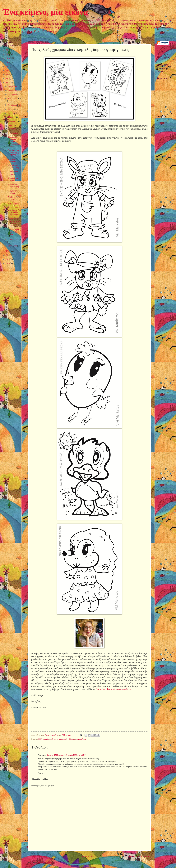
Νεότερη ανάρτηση (38, 856)
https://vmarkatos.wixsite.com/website (113, 689)
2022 (8, 67)
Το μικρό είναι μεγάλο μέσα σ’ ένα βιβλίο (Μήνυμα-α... (14, 211)
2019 (8, 79)
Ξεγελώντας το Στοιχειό (13, 198)
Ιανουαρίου (13, 246)
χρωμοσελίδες (81, 739)
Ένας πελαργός (13, 204)
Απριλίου (12, 121)
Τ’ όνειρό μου (13, 133)
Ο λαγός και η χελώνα (13, 173)
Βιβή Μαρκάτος (45, 739)
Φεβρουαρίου (14, 239)
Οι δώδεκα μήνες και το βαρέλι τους (14, 232)
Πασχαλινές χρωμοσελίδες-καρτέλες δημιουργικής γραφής (14, 142)
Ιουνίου (11, 113)
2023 (8, 62)
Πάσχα (71, 739)
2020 (8, 75)
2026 (8, 50)
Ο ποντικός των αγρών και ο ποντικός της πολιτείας (13, 222)
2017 (8, 251)
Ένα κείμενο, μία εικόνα (45, 12)
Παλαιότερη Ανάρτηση (139, 856)
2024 (8, 58)
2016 (8, 255)
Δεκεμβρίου (13, 86)
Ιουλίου (11, 109)
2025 (8, 54)
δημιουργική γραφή (60, 739)
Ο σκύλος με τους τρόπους (14, 160)
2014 (8, 263)
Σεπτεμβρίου (13, 99)
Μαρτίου (12, 125)
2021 (8, 71)
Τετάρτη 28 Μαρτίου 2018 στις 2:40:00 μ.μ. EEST (66, 755)
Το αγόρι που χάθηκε (13, 192)
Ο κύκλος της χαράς (13, 179)
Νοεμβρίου (13, 90)
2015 (8, 259)
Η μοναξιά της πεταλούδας (13, 166)
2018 (8, 83)
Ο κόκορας (12, 129)
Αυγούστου (13, 105)
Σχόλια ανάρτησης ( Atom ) (49, 862)
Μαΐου (11, 117)
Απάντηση (42, 773)
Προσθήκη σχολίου (40, 779)
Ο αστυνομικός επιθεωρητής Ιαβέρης (13, 153)
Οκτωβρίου (13, 94)
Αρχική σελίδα (87, 856)
